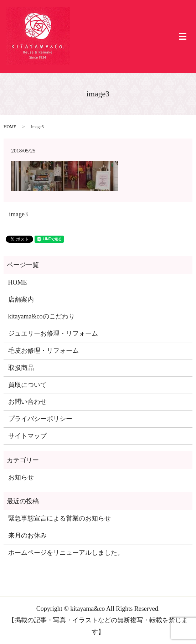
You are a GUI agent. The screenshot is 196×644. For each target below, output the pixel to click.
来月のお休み (27, 535)
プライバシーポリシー (40, 419)
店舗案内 (21, 300)
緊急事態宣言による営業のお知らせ (60, 518)
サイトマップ (27, 436)
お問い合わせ (27, 402)
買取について (27, 385)
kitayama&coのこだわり (42, 316)
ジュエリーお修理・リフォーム (53, 333)
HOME (10, 127)
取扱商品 (21, 368)
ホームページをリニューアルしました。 (66, 553)
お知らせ (21, 477)
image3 (18, 214)
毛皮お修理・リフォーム (43, 351)
